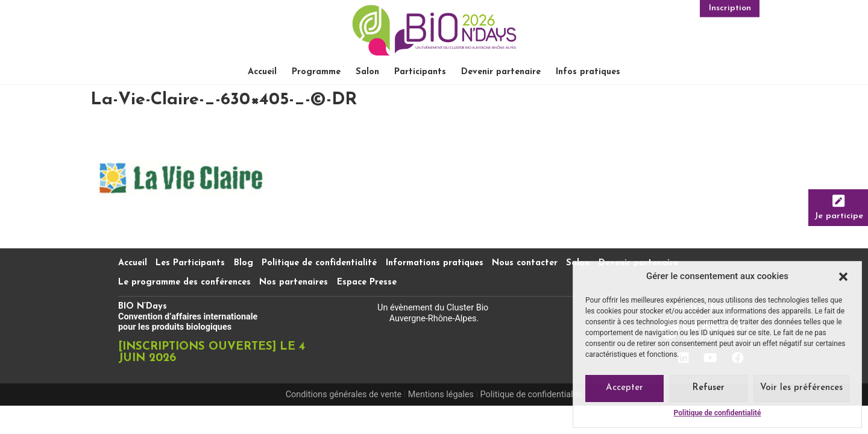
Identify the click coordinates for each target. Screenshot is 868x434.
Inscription (730, 7)
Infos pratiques (588, 72)
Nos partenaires (294, 282)
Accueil (262, 72)
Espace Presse (367, 282)
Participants (420, 72)
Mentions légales (441, 395)
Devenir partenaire (501, 72)
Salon (367, 72)
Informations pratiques (435, 263)
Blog (244, 263)
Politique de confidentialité (718, 413)
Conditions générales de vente (344, 395)
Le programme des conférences (184, 282)
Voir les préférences (801, 388)
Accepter (624, 388)
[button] (843, 277)
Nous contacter (525, 263)
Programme (316, 72)
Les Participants (190, 263)
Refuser (708, 388)
